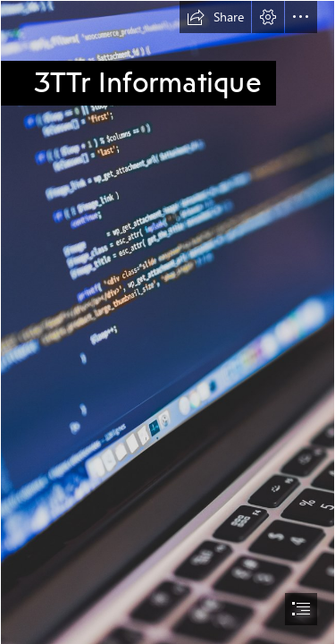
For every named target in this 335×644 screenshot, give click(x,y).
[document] (167, 322)
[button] (215, 17)
